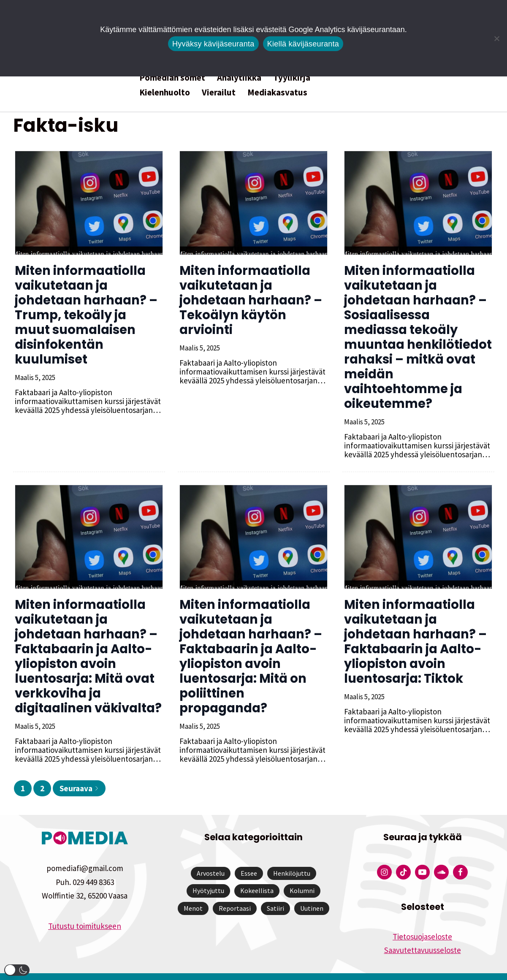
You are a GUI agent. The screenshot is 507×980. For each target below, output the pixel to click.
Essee (249, 858)
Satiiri (275, 893)
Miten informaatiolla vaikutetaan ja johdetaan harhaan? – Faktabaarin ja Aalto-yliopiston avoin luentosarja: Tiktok (414, 627)
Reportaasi (235, 893)
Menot (193, 893)
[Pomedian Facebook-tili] (460, 857)
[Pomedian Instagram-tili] (384, 857)
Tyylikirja (292, 77)
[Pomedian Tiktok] (403, 857)
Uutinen (312, 893)
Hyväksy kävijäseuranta (213, 44)
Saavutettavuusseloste (423, 935)
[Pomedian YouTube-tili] (422, 857)
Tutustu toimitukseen (85, 911)
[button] (17, 970)
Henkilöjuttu (292, 858)
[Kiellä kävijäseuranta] (496, 38)
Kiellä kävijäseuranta (303, 44)
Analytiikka (239, 77)
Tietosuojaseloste (422, 922)
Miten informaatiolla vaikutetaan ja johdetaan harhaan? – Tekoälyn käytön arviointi (249, 300)
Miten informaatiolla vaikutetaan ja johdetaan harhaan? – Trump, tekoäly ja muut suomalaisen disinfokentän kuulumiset (88, 315)
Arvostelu (211, 858)
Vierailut (219, 92)
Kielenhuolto (165, 92)
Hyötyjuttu (208, 876)
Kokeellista (257, 876)
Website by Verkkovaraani (253, 969)
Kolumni (302, 876)
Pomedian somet (172, 77)
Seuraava (79, 774)
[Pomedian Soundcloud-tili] (441, 857)
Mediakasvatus (277, 92)
